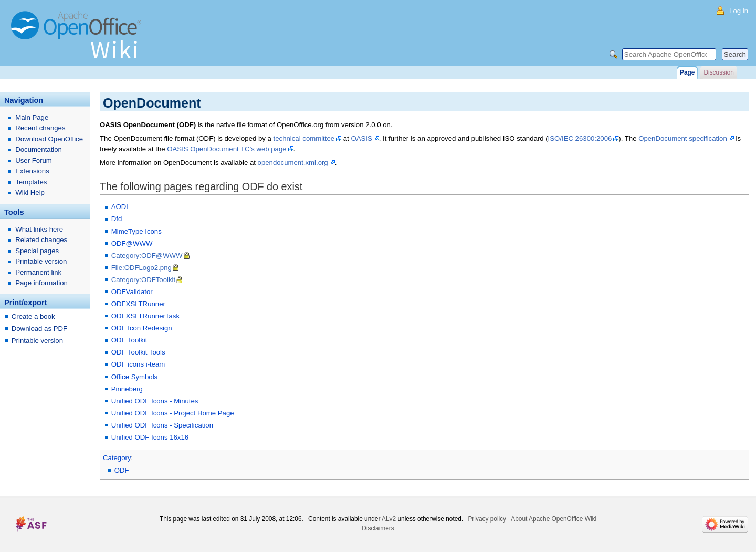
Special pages (37, 251)
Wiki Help (30, 192)
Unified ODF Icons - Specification (162, 425)
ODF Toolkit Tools (138, 352)
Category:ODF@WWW (147, 256)
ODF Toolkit (129, 340)
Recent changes (40, 128)
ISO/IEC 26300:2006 (580, 138)
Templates (31, 182)
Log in (739, 11)
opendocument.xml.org (293, 163)
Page (687, 72)
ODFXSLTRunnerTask (145, 316)
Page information (41, 283)
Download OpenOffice (49, 139)
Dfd (117, 219)
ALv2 (389, 519)
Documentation (39, 149)
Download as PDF (39, 329)
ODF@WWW (132, 243)
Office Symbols (134, 377)
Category (117, 458)
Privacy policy (487, 519)
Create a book (33, 316)
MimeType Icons (136, 231)
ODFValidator (132, 292)
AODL (121, 207)
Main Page (32, 117)
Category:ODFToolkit (143, 280)
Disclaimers (378, 528)
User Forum (34, 160)
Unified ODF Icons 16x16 (150, 437)
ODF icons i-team (138, 364)
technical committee (304, 138)
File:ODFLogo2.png (141, 268)
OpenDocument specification (683, 138)
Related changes (41, 240)
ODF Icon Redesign (142, 328)
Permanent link (38, 272)
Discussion (718, 72)
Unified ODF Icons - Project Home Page (173, 413)
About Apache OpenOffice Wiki (554, 519)
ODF (122, 470)
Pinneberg (127, 389)
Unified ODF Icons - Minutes (155, 401)
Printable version (41, 261)
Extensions (32, 171)
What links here (39, 229)
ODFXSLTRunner (138, 304)
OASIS (361, 138)
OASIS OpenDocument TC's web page (227, 149)
